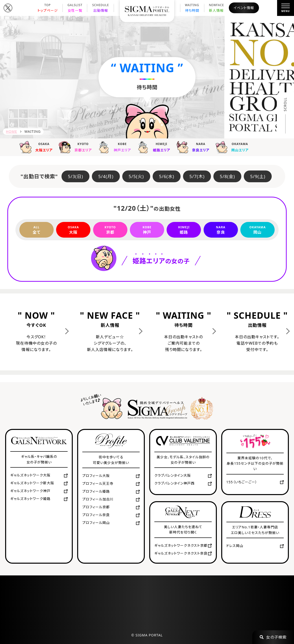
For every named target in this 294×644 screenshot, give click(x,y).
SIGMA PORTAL (149, 635)
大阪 (73, 230)
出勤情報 (100, 8)
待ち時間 (192, 8)
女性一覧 (75, 8)
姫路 (184, 230)
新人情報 (217, 8)
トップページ (48, 8)
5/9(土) (258, 176)
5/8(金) (227, 176)
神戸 (147, 230)
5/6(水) (167, 176)
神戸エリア (116, 147)
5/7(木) (197, 176)
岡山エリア (234, 147)
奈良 (221, 230)
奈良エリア (195, 147)
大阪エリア (38, 147)
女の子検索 (273, 637)
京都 (110, 230)
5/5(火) (136, 176)
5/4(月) (106, 176)
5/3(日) (75, 176)
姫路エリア (155, 147)
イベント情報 (244, 8)
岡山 (257, 230)
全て (37, 230)
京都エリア (77, 147)
